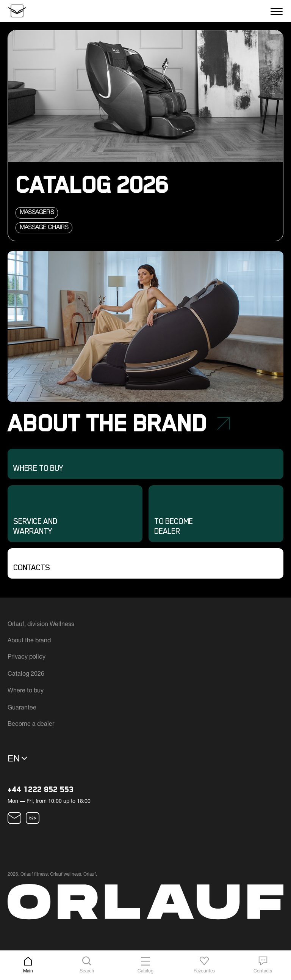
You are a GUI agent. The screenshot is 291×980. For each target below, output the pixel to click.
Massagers (37, 212)
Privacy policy (27, 657)
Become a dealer (31, 724)
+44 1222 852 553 (41, 790)
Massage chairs (44, 228)
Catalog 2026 (26, 674)
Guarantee (22, 708)
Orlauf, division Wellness (41, 624)
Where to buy (26, 691)
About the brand (29, 641)
